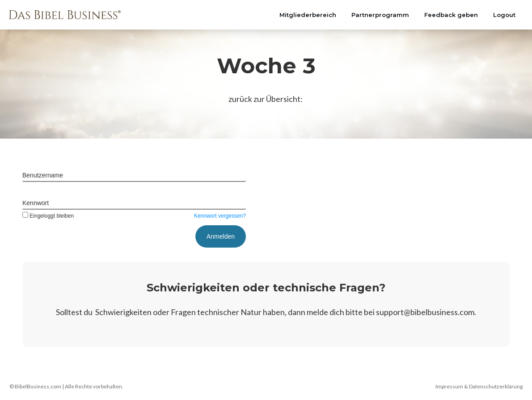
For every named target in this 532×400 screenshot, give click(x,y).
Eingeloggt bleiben (48, 216)
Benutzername (43, 175)
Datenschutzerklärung (496, 386)
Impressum (449, 386)
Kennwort (36, 203)
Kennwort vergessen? (220, 216)
